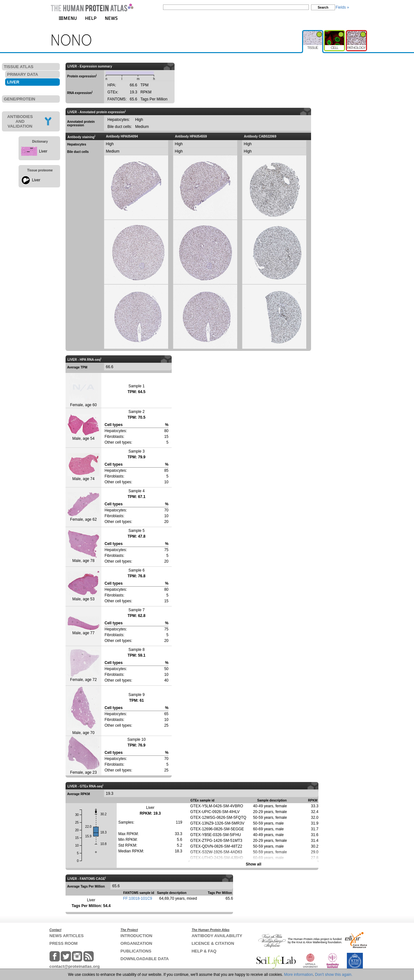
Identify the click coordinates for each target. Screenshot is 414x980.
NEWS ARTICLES (67, 936)
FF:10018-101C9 (138, 898)
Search (323, 8)
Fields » (342, 7)
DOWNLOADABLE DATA (145, 959)
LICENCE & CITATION (213, 943)
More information (299, 975)
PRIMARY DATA (23, 74)
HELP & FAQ (204, 951)
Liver (43, 151)
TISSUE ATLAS (19, 67)
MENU (68, 18)
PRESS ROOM (64, 943)
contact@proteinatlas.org (75, 966)
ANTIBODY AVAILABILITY (217, 936)
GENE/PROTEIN (20, 99)
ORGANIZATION (136, 943)
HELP (91, 18)
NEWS (111, 18)
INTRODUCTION (137, 936)
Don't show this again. (334, 975)
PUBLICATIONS (136, 951)
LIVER (13, 82)
